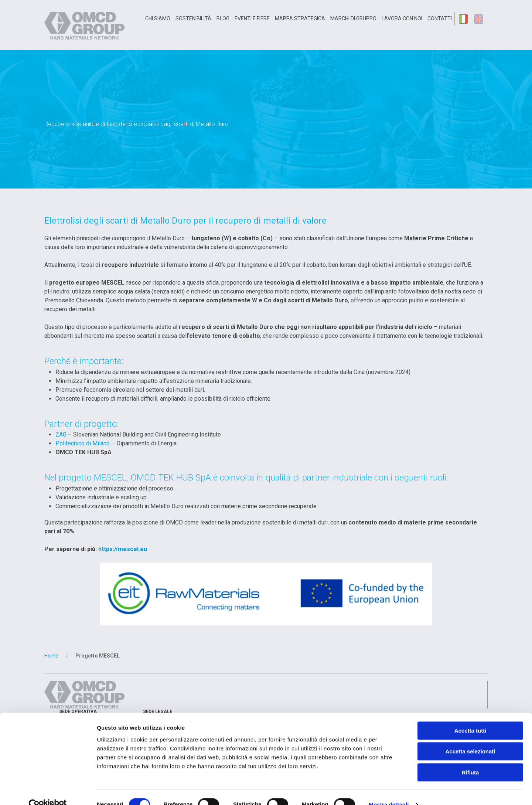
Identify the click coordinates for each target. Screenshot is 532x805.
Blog (223, 18)
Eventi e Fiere (252, 18)
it (464, 19)
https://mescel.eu (123, 549)
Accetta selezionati (470, 738)
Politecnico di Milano (83, 443)
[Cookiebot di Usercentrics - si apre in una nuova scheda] (48, 791)
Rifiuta (470, 758)
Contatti (440, 18)
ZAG (61, 434)
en (480, 19)
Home (51, 656)
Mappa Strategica (300, 18)
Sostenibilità (193, 18)
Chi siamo (158, 18)
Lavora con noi (402, 18)
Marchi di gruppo (353, 18)
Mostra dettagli (389, 790)
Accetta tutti (470, 716)
